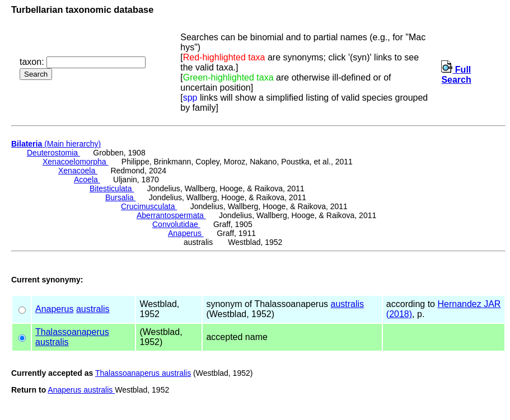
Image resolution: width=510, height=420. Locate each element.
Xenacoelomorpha (76, 162)
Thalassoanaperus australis (143, 373)
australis (93, 309)
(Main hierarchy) (56, 144)
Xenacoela (78, 171)
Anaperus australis (81, 390)
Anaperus (186, 233)
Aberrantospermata (171, 215)
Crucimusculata (149, 206)
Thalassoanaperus (72, 332)
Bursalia (120, 197)
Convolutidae (176, 224)
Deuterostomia (53, 153)
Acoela (87, 180)
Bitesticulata (112, 188)
